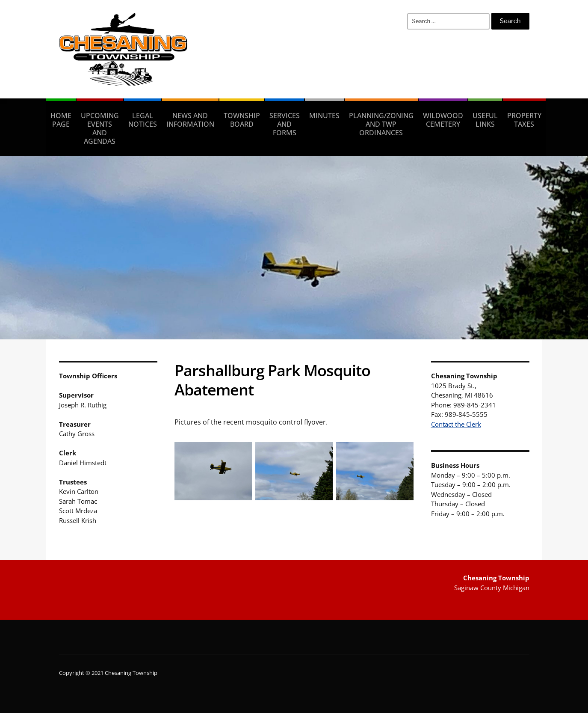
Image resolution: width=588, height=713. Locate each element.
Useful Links (485, 120)
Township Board (242, 120)
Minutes (324, 116)
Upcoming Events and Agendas (100, 128)
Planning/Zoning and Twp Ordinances (381, 124)
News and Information (190, 120)
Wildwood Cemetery (443, 120)
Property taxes (524, 120)
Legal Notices (143, 120)
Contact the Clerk (456, 424)
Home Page (61, 120)
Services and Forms (285, 124)
